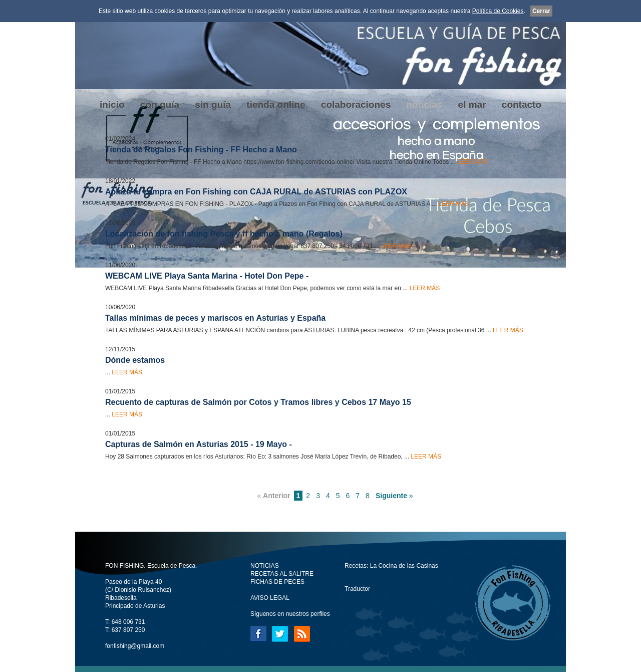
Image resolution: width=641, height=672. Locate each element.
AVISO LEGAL (270, 598)
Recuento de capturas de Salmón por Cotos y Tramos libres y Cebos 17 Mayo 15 (258, 402)
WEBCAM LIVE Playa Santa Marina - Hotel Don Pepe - (207, 276)
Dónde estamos (135, 360)
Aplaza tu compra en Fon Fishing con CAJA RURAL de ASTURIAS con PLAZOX (256, 192)
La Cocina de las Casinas (404, 566)
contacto (522, 104)
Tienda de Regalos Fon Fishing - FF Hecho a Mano (201, 150)
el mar (472, 104)
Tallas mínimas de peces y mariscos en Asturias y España (215, 318)
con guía (160, 104)
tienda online (276, 104)
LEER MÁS (472, 162)
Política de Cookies (498, 11)
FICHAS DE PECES (277, 582)
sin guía (213, 104)
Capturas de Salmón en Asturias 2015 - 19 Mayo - (199, 444)
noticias (424, 104)
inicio (112, 104)
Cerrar (541, 11)
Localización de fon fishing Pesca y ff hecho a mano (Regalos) (224, 234)
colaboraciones (356, 104)
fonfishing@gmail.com (135, 646)
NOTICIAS (265, 566)
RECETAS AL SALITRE (282, 574)
